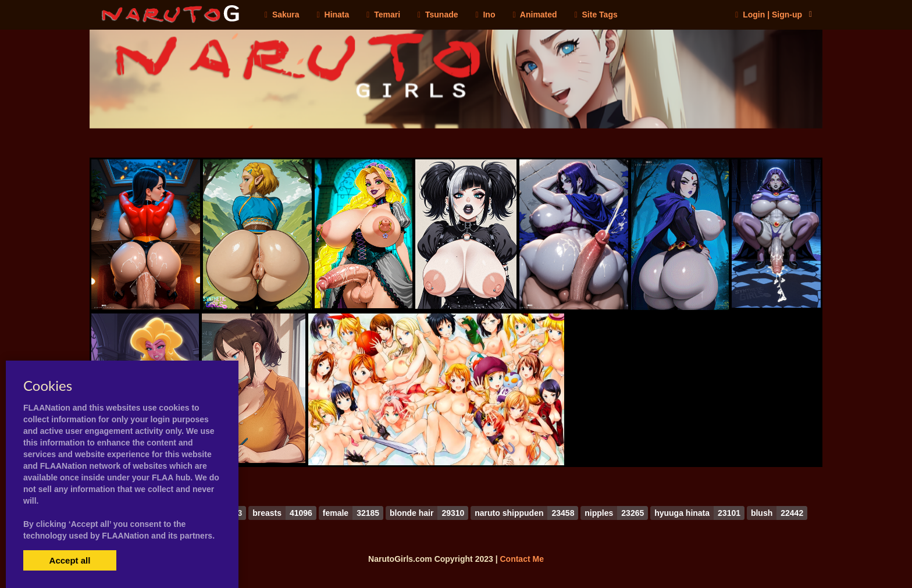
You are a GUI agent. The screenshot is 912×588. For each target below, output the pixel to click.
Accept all (70, 560)
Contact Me (521, 559)
